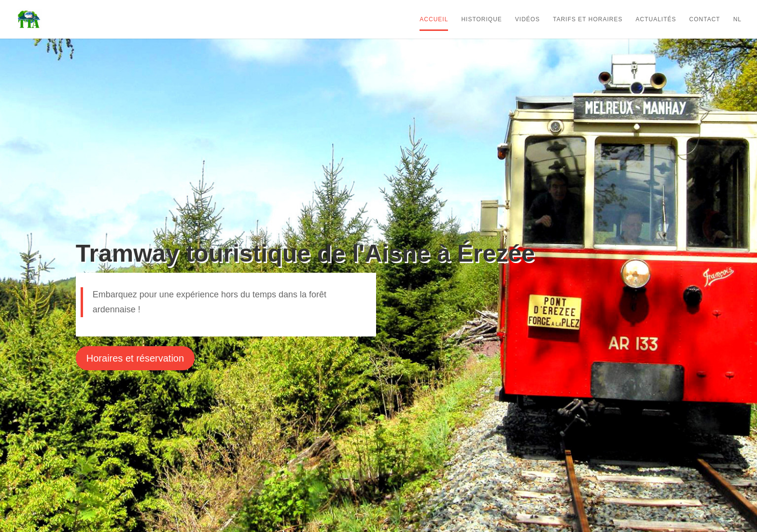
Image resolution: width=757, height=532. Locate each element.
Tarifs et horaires (588, 19)
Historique (481, 19)
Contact (705, 19)
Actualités (656, 19)
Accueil (434, 19)
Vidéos (527, 19)
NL (737, 19)
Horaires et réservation (135, 358)
